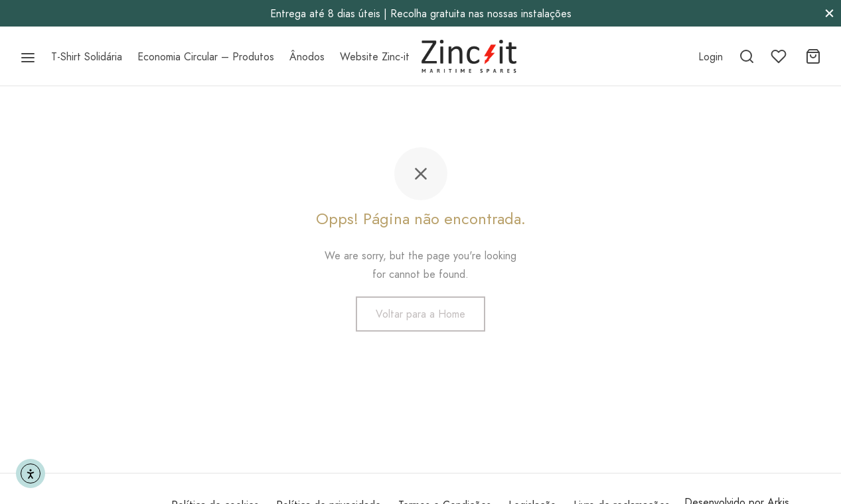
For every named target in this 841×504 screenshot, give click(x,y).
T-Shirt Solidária (87, 57)
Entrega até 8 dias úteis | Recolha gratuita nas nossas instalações (421, 14)
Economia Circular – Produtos (206, 57)
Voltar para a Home (420, 314)
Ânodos (307, 57)
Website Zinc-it (375, 57)
